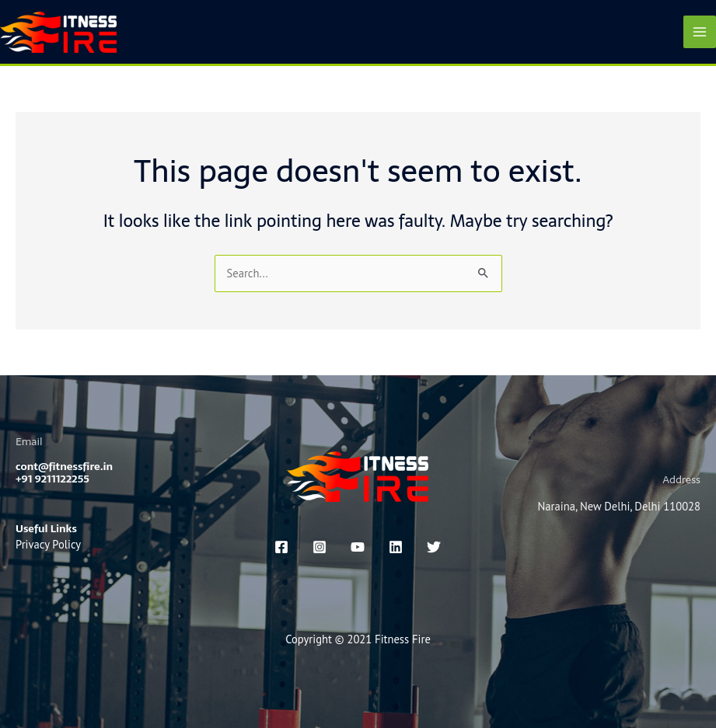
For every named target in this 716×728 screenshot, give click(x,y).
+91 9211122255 (52, 479)
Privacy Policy (48, 544)
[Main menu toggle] (700, 32)
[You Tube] (358, 547)
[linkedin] (396, 547)
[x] (434, 547)
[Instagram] (320, 547)
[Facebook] (281, 547)
